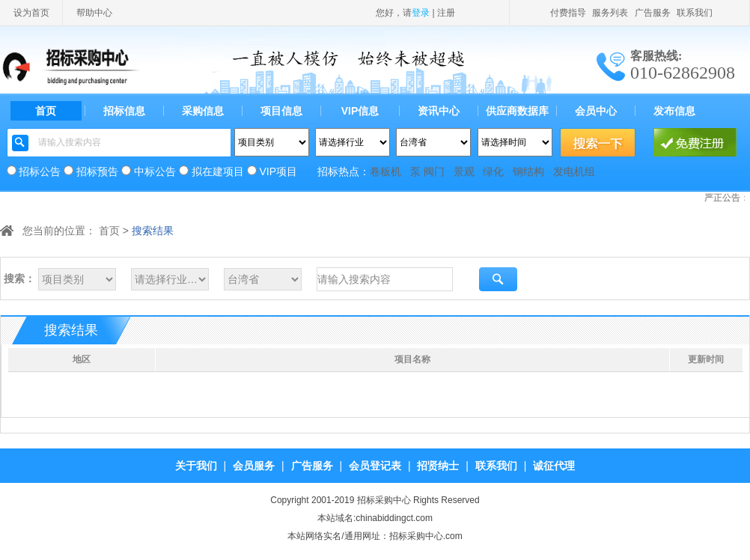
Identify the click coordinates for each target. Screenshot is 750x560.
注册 (446, 13)
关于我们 (196, 466)
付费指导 (568, 13)
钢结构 (528, 171)
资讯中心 (439, 111)
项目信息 (281, 111)
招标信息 (124, 111)
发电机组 (574, 171)
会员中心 (596, 111)
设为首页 (31, 13)
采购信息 (203, 111)
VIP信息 (360, 111)
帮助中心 (94, 13)
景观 (464, 171)
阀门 (434, 171)
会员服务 (254, 466)
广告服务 (653, 13)
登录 (421, 13)
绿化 (493, 171)
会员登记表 (375, 466)
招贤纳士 (438, 466)
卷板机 (385, 171)
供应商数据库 (517, 111)
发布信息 (674, 111)
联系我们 (695, 13)
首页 (46, 111)
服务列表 (610, 13)
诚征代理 (554, 466)
